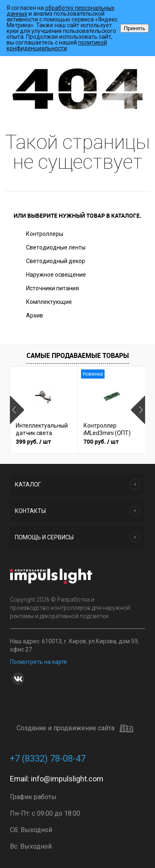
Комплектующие (49, 302)
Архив (35, 315)
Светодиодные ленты (56, 247)
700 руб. (101, 441)
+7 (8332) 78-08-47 (48, 759)
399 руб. (33, 441)
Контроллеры (45, 234)
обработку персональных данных (61, 11)
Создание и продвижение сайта (75, 728)
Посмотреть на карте (38, 662)
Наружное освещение (56, 275)
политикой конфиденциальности (57, 45)
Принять (134, 28)
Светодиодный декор (56, 261)
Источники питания (52, 288)
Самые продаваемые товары (78, 355)
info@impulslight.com (67, 779)
